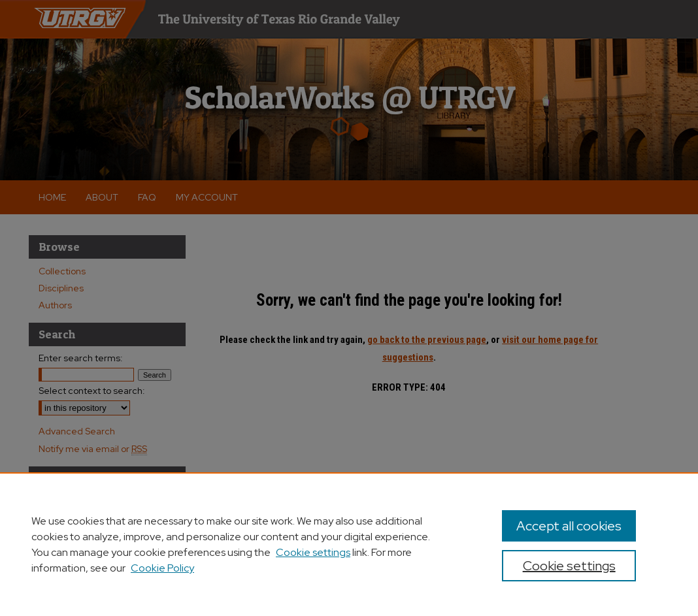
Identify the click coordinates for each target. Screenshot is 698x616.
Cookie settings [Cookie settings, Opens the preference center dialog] (569, 566)
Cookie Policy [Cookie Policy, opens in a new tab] (162, 568)
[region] (349, 544)
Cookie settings (313, 552)
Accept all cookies (569, 526)
